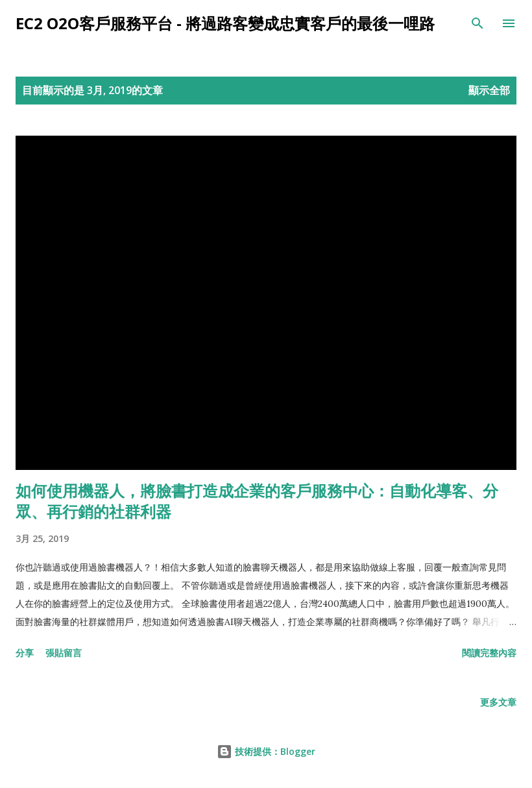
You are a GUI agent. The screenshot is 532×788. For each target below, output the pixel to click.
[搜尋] (478, 23)
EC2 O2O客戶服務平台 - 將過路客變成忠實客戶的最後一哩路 (225, 23)
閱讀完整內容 (489, 653)
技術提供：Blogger (266, 751)
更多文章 (498, 702)
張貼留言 (64, 653)
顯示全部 (489, 90)
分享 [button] (25, 653)
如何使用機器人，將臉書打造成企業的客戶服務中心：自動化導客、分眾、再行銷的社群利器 (257, 501)
